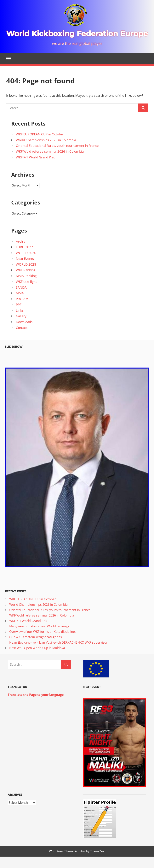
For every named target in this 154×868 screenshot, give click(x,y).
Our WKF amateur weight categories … (37, 648)
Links (20, 321)
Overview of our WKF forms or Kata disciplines (43, 642)
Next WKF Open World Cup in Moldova (37, 659)
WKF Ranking (26, 281)
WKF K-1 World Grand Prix (35, 168)
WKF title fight (26, 293)
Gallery (21, 327)
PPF (19, 316)
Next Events (25, 270)
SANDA (21, 298)
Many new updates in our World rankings (39, 637)
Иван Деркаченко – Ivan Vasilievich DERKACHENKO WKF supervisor (58, 653)
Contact (22, 339)
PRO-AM (22, 310)
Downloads (24, 333)
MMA (20, 304)
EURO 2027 (24, 258)
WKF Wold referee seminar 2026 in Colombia (50, 162)
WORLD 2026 (26, 264)
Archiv (20, 252)
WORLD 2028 (26, 275)
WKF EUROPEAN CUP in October (40, 145)
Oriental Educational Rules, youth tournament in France (57, 157)
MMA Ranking (26, 287)
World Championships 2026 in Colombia (46, 151)
